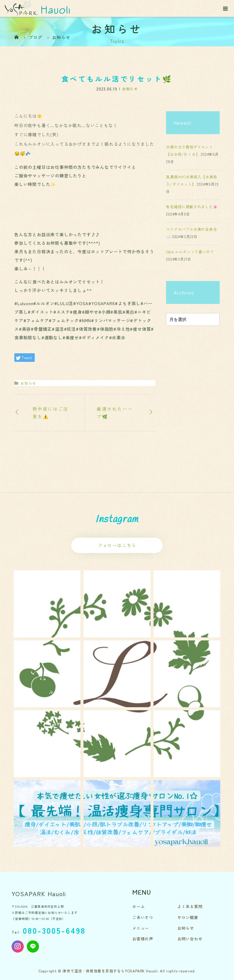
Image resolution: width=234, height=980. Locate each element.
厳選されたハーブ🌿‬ (115, 413)
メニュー (141, 928)
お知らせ (130, 89)
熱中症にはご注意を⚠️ (51, 413)
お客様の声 (143, 939)
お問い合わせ (190, 939)
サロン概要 (188, 917)
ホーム (138, 906)
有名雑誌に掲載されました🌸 (192, 207)
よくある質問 (190, 906)
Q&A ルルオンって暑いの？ (190, 252)
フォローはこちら (117, 545)
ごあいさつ (143, 917)
